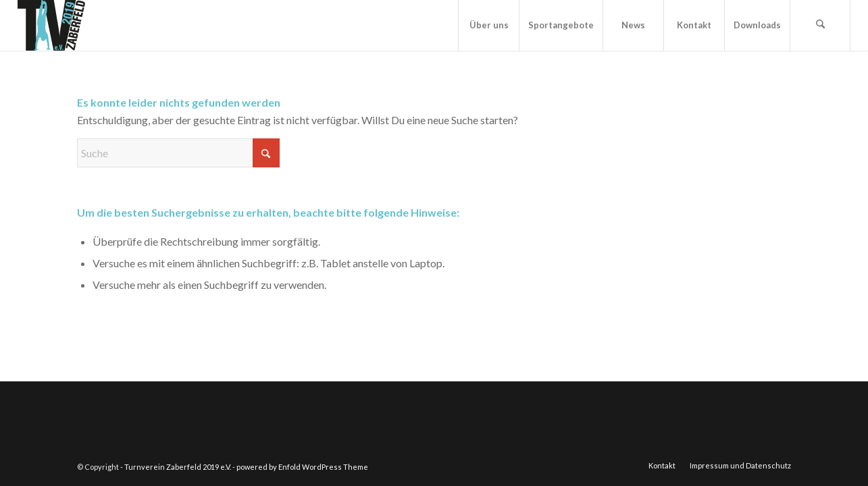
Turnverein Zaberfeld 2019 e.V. (178, 467)
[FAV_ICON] (51, 25)
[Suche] (820, 25)
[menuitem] (488, 25)
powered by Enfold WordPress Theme (302, 467)
